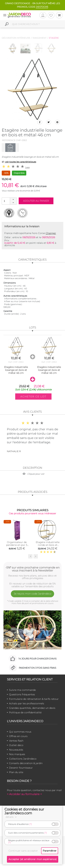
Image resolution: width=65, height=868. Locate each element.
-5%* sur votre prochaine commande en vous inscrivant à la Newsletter (32, 569)
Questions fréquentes (22, 694)
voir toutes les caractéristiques (19, 162)
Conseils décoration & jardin (26, 763)
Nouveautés (16, 750)
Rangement (40, 38)
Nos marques (17, 754)
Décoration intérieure (16, 38)
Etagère (54, 38)
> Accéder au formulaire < (24, 794)
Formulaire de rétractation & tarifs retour (34, 699)
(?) (31, 824)
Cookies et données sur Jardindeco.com (24, 811)
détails (12, 817)
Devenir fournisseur (21, 768)
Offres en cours (18, 736)
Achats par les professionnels (27, 703)
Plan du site (16, 772)
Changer (51, 233)
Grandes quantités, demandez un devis (32, 708)
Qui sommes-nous (20, 732)
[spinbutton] (9, 201)
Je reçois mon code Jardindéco (33, 594)
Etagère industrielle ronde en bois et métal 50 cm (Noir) (48, 545)
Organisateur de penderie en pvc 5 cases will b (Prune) (17, 545)
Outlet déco (16, 745)
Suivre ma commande (22, 690)
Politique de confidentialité (25, 712)
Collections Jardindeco (23, 759)
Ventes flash (16, 741)
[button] (13, 199)
